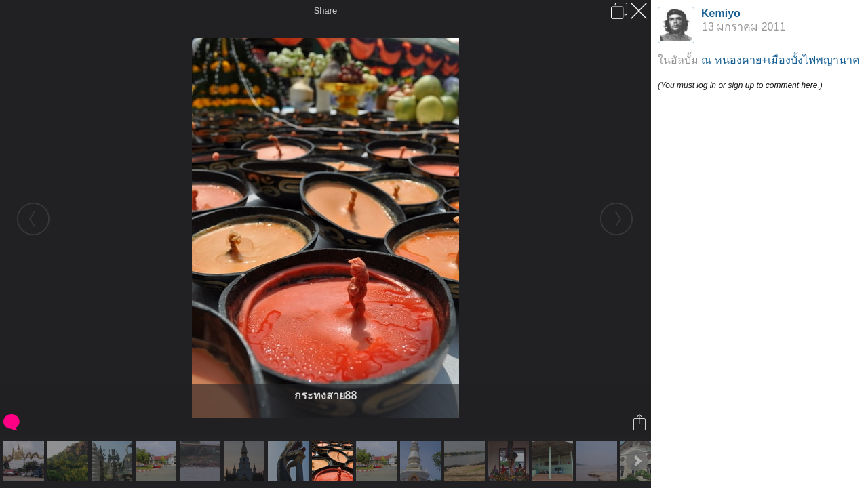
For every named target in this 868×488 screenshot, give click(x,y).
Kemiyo (721, 13)
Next (637, 461)
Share (326, 11)
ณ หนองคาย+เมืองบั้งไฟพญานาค (781, 60)
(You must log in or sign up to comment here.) (740, 85)
